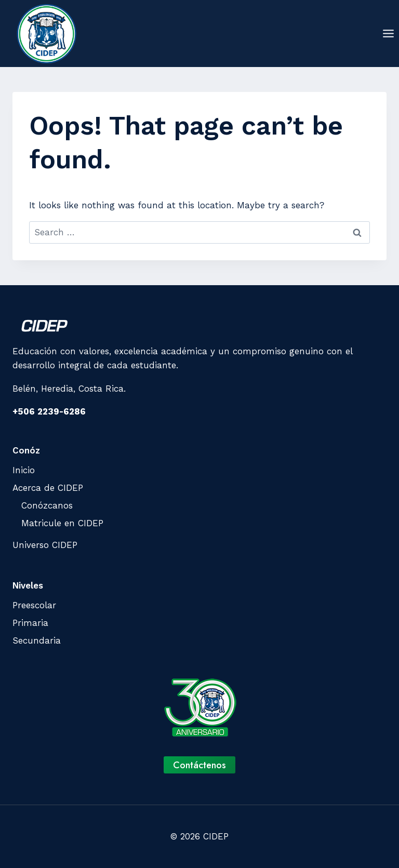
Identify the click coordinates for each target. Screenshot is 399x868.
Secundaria (37, 640)
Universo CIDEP (45, 545)
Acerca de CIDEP (48, 488)
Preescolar (34, 605)
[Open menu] (388, 33)
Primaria (30, 623)
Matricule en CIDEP (62, 523)
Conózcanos (47, 505)
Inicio (24, 470)
